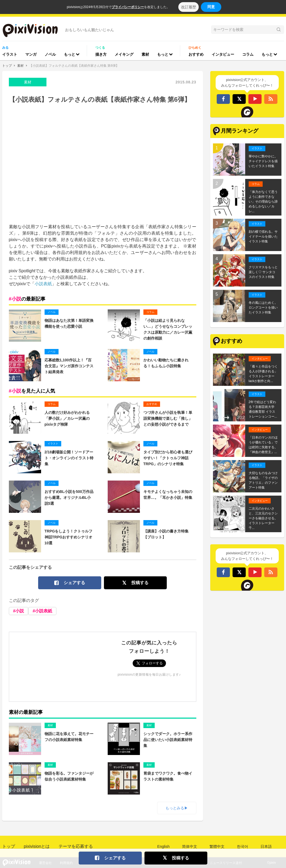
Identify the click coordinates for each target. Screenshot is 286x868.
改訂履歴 (189, 7)
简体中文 (190, 846)
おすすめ (196, 54)
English (164, 846)
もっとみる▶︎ (177, 808)
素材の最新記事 (26, 712)
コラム (248, 54)
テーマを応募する (76, 846)
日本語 (266, 846)
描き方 (101, 54)
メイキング (124, 54)
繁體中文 (217, 846)
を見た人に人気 (32, 391)
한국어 (242, 846)
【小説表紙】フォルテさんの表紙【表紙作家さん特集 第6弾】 (74, 66)
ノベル (50, 54)
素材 (145, 54)
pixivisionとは (37, 846)
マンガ (31, 54)
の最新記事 (27, 299)
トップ (7, 66)
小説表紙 (43, 284)
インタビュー (223, 54)
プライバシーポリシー (128, 7)
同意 (211, 7)
